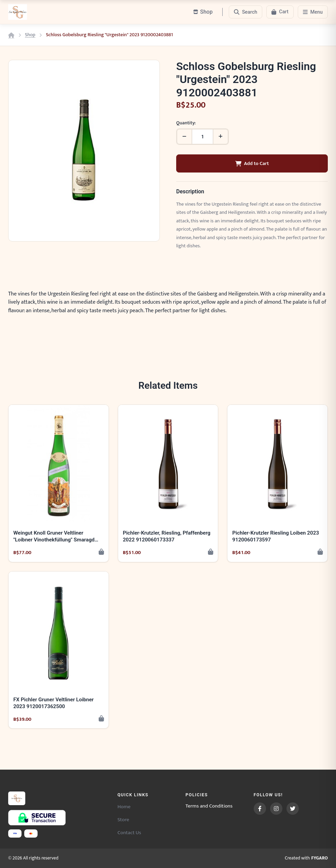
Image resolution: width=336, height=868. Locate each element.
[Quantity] (202, 137)
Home (124, 807)
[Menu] (313, 12)
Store (123, 820)
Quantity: (186, 123)
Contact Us (129, 833)
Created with (306, 858)
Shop (30, 35)
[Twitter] (293, 809)
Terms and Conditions (209, 806)
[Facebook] (260, 809)
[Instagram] (276, 809)
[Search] (246, 12)
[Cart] (280, 12)
